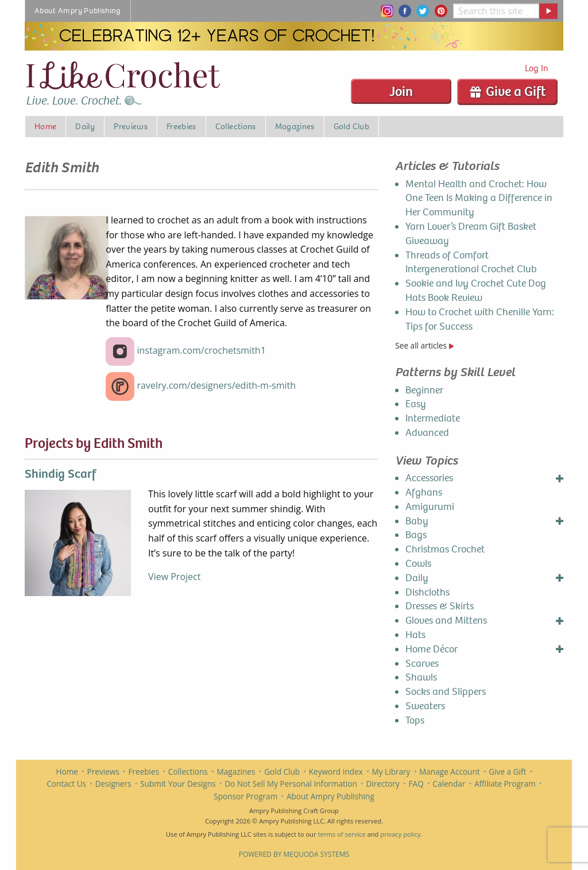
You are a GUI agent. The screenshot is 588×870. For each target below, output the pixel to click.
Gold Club (282, 772)
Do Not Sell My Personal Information (291, 784)
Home (67, 772)
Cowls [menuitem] (418, 564)
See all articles (424, 345)
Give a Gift (507, 91)
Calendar (449, 784)
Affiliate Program (505, 784)
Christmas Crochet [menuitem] (445, 549)
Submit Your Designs (178, 784)
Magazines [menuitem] (295, 126)
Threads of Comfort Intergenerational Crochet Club (471, 262)
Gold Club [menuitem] (351, 126)
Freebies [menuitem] (181, 126)
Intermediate (433, 418)
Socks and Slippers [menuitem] (446, 692)
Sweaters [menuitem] (425, 706)
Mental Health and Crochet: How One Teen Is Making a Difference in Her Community (479, 198)
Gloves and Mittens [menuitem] (446, 620)
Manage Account (450, 772)
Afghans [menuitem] (424, 492)
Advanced (427, 433)
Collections (188, 772)
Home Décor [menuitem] (432, 649)
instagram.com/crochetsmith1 (201, 350)
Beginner (424, 390)
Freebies (144, 772)
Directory (382, 784)
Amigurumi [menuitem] (430, 507)
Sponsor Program (245, 796)
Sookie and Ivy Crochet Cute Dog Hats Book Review (476, 291)
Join (401, 91)
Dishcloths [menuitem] (428, 592)
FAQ (416, 784)
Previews (103, 772)
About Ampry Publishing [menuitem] (78, 11)
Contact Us (66, 784)
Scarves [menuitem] (422, 664)
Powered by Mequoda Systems (294, 854)
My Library (391, 772)
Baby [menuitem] (417, 521)
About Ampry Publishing (330, 796)
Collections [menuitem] (236, 126)
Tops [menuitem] (415, 720)
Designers (113, 784)
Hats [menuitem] (415, 635)
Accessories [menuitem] (429, 478)
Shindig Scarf (60, 474)
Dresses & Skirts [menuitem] (440, 606)
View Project (174, 577)
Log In (537, 68)
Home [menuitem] (45, 126)
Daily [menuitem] (85, 126)
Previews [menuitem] (131, 126)
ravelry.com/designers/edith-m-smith (216, 385)
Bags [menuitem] (416, 535)
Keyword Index (336, 772)
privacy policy (400, 834)
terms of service (341, 834)
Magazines (236, 772)
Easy (416, 404)
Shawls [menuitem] (421, 677)
